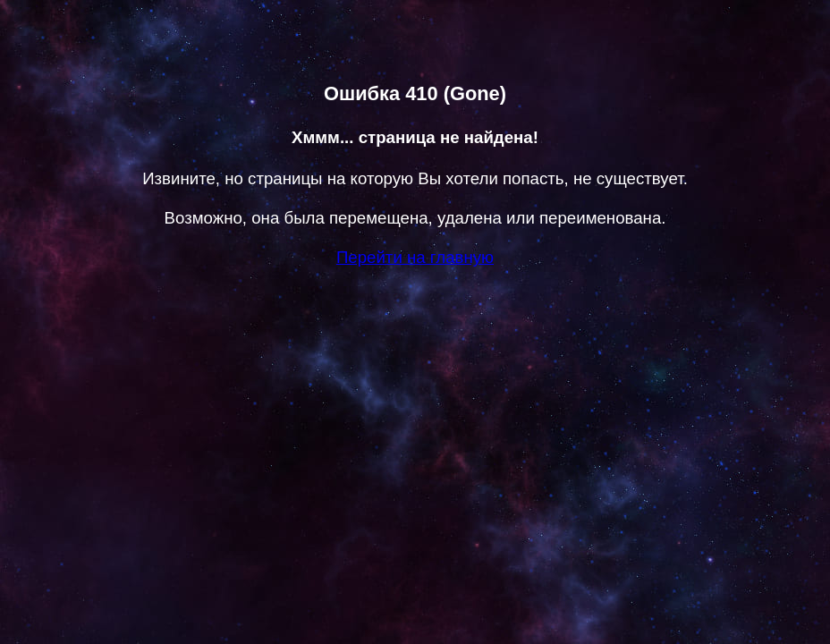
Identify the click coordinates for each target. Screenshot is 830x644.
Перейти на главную (415, 257)
